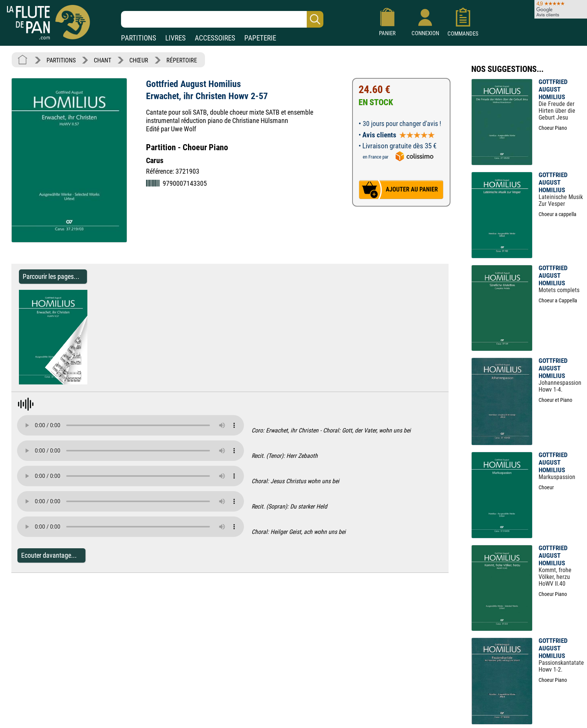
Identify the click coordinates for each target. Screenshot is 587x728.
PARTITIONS (139, 38)
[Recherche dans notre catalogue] (222, 19)
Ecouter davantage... (49, 555)
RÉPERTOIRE (182, 60)
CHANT (102, 60)
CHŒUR (139, 60)
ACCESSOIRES (215, 38)
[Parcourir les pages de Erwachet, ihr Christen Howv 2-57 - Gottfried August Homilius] (84, 382)
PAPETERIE (260, 38)
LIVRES (175, 38)
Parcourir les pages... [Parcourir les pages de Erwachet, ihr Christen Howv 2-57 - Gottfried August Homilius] (51, 276)
